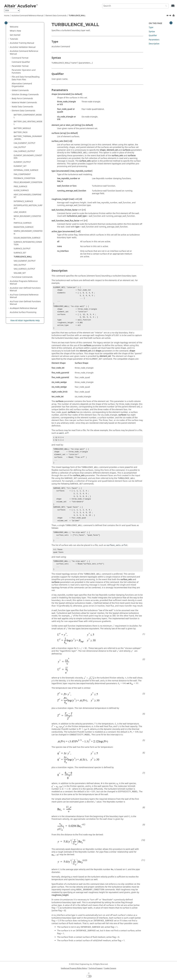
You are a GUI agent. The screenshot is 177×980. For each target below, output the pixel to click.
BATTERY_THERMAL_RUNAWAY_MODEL (28, 138)
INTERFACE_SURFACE (23, 201)
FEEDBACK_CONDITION (24, 178)
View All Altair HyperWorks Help (25, 321)
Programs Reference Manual (24, 283)
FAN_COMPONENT (22, 174)
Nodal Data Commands (22, 107)
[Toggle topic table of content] (171, 23)
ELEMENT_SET (20, 166)
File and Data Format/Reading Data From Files (26, 78)
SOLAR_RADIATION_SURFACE (27, 238)
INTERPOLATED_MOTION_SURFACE (28, 207)
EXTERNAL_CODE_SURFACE (26, 170)
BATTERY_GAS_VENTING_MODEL (28, 123)
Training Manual (22, 43)
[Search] (166, 6)
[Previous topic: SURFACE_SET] (168, 16)
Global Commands (20, 90)
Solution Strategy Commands (25, 95)
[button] (9, 27)
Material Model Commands (24, 103)
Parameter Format (20, 66)
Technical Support (96, 968)
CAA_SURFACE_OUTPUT (24, 151)
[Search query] (135, 6)
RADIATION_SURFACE (24, 227)
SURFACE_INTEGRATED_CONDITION (28, 243)
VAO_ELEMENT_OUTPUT (25, 261)
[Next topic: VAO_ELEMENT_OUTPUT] (171, 16)
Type (151, 27)
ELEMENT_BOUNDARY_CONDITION (28, 157)
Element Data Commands (56, 16)
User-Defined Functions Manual (25, 289)
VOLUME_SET (20, 273)
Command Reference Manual (27, 16)
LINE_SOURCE (20, 212)
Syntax (152, 32)
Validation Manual (23, 47)
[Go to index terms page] (170, 7)
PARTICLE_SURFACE (23, 223)
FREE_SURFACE (20, 186)
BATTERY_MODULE (22, 128)
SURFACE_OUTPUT (22, 249)
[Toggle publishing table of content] (6, 23)
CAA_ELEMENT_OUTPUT (25, 143)
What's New (15, 31)
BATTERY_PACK (21, 132)
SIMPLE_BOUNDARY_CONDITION (28, 232)
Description (154, 44)
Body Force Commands (22, 99)
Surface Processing (23, 312)
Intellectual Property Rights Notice (74, 968)
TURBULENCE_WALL (77, 16)
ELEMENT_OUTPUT (22, 162)
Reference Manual (23, 308)
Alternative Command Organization (22, 85)
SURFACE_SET (20, 253)
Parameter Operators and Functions (24, 71)
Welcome (14, 27)
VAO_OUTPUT (20, 265)
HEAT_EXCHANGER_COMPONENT (28, 196)
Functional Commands (22, 277)
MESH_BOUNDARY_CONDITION (27, 218)
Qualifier (153, 36)
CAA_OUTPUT (20, 147)
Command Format (20, 58)
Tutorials (14, 39)
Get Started (15, 35)
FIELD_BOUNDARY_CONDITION (28, 182)
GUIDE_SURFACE (21, 190)
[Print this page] (174, 16)
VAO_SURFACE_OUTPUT (24, 269)
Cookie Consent (110, 968)
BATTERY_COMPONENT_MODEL (28, 116)
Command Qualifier (21, 62)
